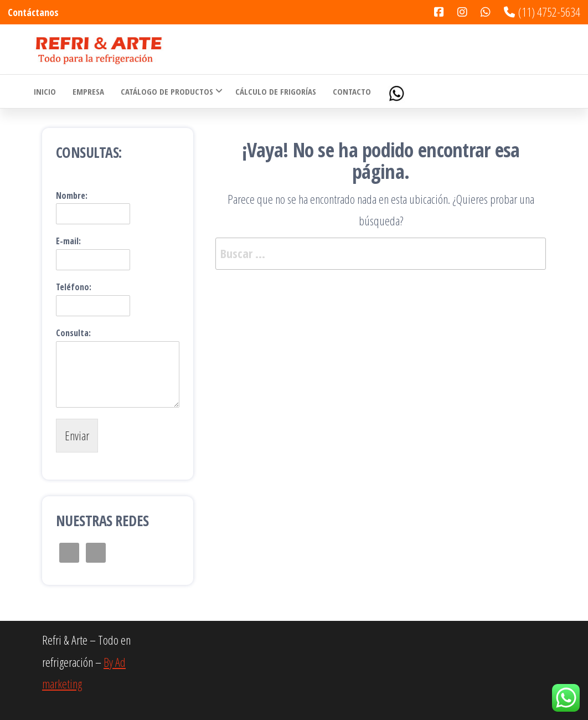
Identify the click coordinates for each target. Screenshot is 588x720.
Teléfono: (74, 287)
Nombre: (72, 196)
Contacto (352, 91)
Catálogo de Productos (167, 91)
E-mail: (68, 241)
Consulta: (73, 333)
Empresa (88, 91)
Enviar (77, 435)
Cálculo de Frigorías (276, 91)
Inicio (45, 91)
